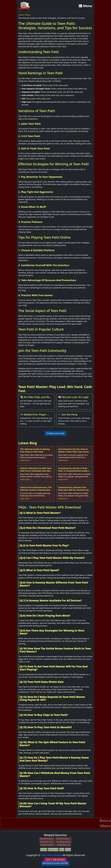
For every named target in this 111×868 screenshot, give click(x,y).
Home (21, 15)
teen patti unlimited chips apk (48, 845)
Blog (28, 15)
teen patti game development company (64, 842)
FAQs (68, 850)
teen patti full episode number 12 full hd (64, 839)
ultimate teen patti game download (48, 839)
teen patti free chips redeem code (48, 842)
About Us (53, 850)
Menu (85, 6)
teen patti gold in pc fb (64, 845)
